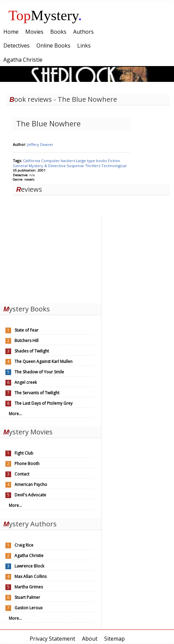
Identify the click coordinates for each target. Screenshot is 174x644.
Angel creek (26, 382)
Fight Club (24, 453)
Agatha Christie (29, 556)
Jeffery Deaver (40, 144)
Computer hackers (59, 161)
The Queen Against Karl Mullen (43, 361)
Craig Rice (24, 545)
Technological (114, 166)
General (21, 166)
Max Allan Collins (31, 576)
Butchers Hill (26, 341)
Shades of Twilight (32, 351)
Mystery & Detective (48, 166)
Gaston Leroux (28, 608)
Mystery (45, 15)
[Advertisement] (51, 258)
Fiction (114, 161)
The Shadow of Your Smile (39, 372)
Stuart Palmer (27, 597)
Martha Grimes (29, 587)
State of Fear (26, 330)
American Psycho (31, 484)
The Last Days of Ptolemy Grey (43, 403)
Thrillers (93, 166)
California (32, 161)
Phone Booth (27, 464)
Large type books (92, 161)
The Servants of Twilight (37, 393)
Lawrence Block (29, 566)
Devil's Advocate (30, 495)
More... (15, 414)
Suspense (76, 166)
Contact (22, 474)
